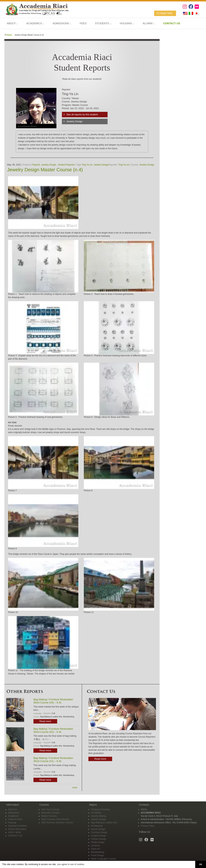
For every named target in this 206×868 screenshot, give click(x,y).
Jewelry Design (75, 121)
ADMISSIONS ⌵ (62, 23)
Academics (13, 816)
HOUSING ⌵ (127, 23)
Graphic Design (99, 836)
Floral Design (97, 855)
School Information (17, 829)
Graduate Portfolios (17, 826)
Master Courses (49, 816)
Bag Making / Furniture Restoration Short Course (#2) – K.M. (53, 730)
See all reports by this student (82, 114)
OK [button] (201, 864)
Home (9, 35)
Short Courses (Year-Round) (55, 819)
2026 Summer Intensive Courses (57, 823)
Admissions (14, 813)
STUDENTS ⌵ (103, 23)
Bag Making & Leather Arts (51, 717)
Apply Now (166, 13)
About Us (13, 809)
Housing (12, 823)
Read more (45, 721)
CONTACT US (15, 836)
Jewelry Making (99, 816)
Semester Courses (50, 813)
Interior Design (98, 829)
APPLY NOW (14, 832)
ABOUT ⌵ (12, 23)
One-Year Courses (50, 809)
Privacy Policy (148, 826)
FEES (83, 23)
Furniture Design (99, 832)
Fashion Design (99, 839)
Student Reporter (66, 165)
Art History (96, 813)
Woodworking (68, 717)
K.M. (54, 713)
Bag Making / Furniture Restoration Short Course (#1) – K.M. (53, 760)
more (75, 788)
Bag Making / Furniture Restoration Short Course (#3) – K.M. (53, 701)
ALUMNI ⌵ (149, 23)
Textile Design (98, 842)
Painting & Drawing (100, 809)
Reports (36, 165)
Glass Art (95, 849)
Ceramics (96, 846)
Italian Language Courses (103, 859)
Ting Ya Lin (87, 165)
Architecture (97, 826)
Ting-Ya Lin (124, 165)
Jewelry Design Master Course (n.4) (45, 170)
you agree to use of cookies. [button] (71, 864)
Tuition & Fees (15, 819)
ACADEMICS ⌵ (35, 23)
